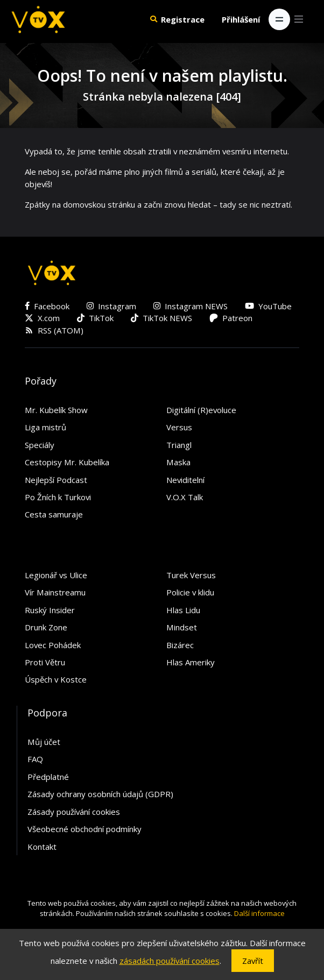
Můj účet (44, 742)
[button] (153, 19)
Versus (179, 427)
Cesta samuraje (54, 514)
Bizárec (180, 645)
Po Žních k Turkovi (58, 497)
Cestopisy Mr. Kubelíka (67, 462)
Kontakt (42, 847)
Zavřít (253, 961)
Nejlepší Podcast (56, 480)
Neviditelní (185, 480)
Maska (178, 462)
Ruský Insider (50, 610)
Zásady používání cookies (74, 812)
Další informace (259, 913)
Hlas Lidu (183, 610)
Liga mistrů (45, 427)
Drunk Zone (46, 627)
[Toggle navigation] (279, 19)
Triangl (179, 445)
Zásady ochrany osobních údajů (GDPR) (100, 794)
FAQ (35, 759)
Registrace (183, 19)
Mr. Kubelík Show (56, 410)
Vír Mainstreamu (55, 592)
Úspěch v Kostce (56, 679)
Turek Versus (191, 575)
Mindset (182, 627)
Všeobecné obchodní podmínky (84, 829)
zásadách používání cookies (170, 961)
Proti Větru (45, 662)
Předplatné (48, 777)
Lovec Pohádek (53, 645)
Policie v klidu (190, 592)
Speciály (40, 445)
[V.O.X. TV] (38, 19)
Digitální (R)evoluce (201, 410)
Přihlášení (241, 19)
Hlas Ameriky (191, 662)
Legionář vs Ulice (56, 575)
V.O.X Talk (185, 497)
